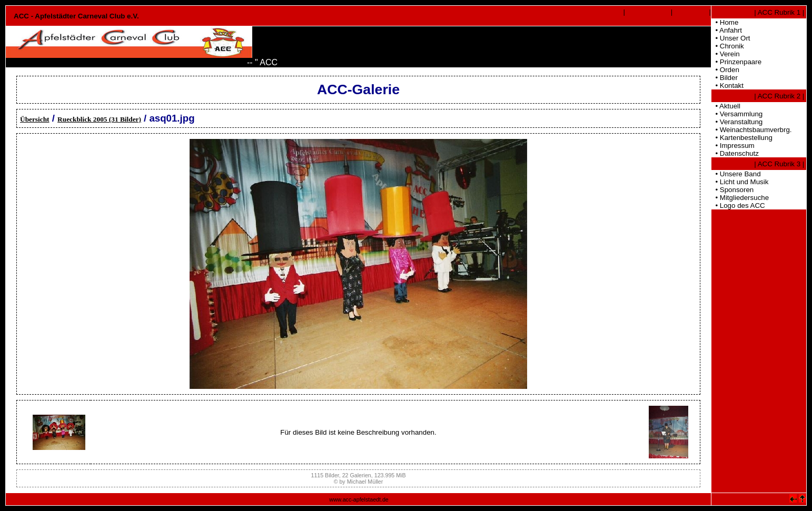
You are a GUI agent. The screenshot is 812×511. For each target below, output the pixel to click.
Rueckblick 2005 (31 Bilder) (99, 119)
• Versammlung (737, 114)
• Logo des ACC (738, 206)
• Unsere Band (736, 174)
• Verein (726, 54)
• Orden (725, 70)
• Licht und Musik (740, 182)
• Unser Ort (731, 38)
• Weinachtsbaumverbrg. (752, 130)
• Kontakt (727, 86)
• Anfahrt (727, 30)
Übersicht (35, 119)
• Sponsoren (732, 190)
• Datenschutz (735, 153)
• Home (725, 22)
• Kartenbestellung (742, 138)
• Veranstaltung (737, 122)
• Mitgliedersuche (740, 198)
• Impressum (733, 146)
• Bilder (725, 78)
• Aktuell (726, 106)
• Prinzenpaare (736, 62)
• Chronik (728, 46)
